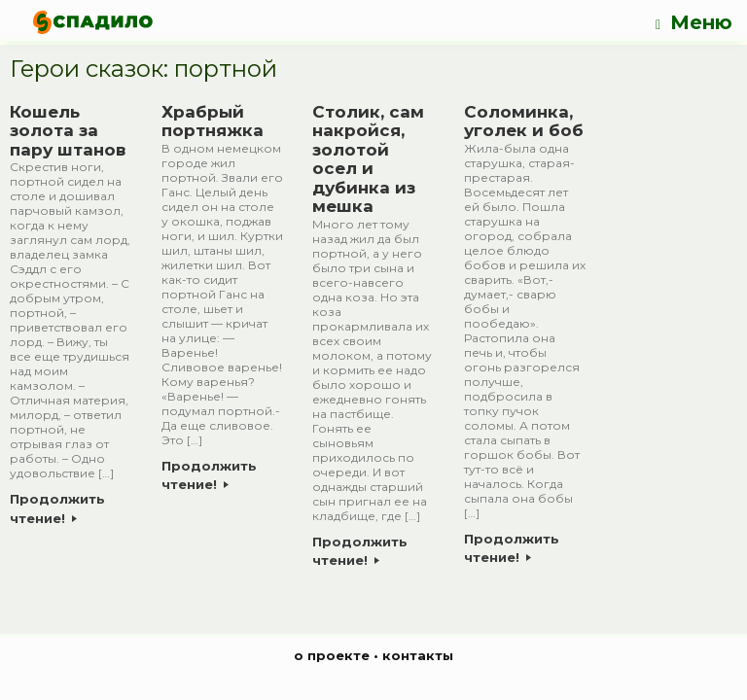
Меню (694, 23)
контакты (418, 655)
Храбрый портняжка (213, 122)
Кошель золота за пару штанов (68, 131)
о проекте (332, 655)
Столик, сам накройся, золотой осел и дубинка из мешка (368, 159)
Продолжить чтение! (57, 508)
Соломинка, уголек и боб (524, 122)
